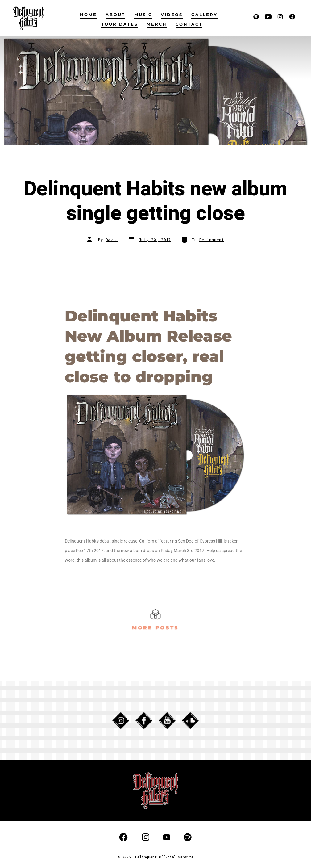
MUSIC (143, 15)
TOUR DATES (120, 24)
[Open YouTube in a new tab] (268, 17)
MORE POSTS (155, 626)
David (112, 240)
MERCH (157, 24)
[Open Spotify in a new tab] (256, 17)
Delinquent (212, 240)
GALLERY (204, 15)
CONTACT (189, 24)
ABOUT (115, 15)
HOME (88, 15)
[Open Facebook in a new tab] (292, 17)
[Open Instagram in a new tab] (280, 17)
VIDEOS (172, 15)
